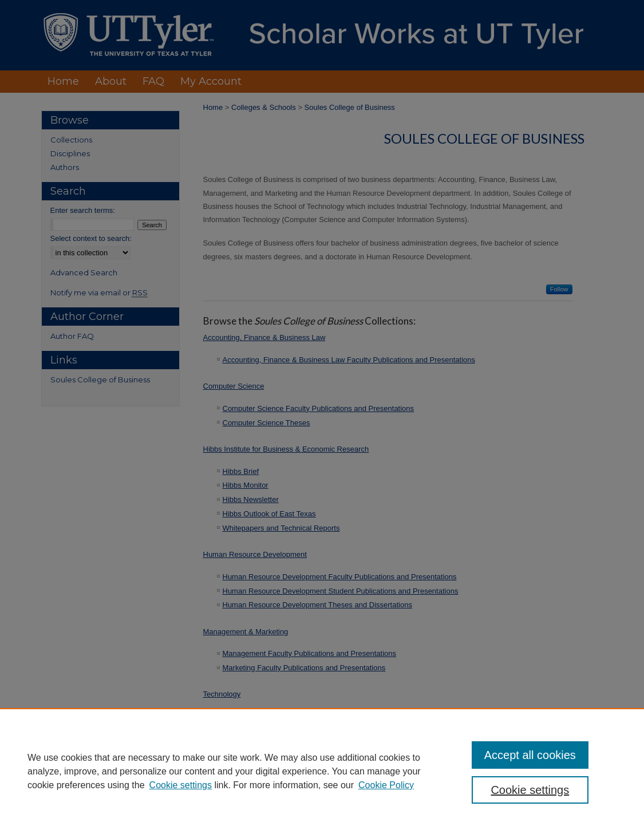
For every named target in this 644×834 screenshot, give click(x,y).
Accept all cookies (530, 755)
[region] (322, 771)
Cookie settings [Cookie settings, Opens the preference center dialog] (530, 790)
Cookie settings (181, 785)
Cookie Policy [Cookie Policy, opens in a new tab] (386, 785)
